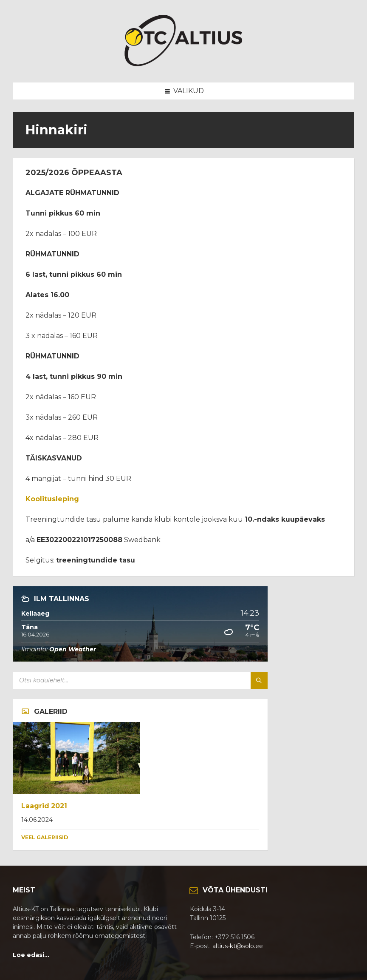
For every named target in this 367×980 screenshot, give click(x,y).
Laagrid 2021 (44, 806)
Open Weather (73, 649)
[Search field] (119, 680)
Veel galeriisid (45, 837)
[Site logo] (183, 66)
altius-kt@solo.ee (238, 946)
